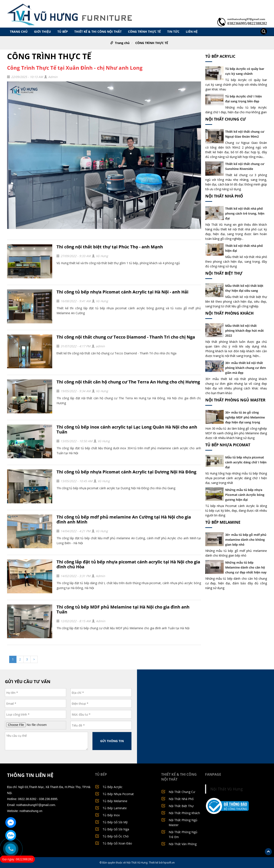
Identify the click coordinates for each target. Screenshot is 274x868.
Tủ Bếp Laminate (115, 808)
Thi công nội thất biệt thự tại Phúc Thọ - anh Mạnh (110, 247)
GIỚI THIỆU (42, 31)
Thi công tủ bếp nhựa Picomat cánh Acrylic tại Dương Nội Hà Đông (126, 472)
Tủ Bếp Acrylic (220, 56)
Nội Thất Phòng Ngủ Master (235, 400)
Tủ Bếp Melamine (223, 522)
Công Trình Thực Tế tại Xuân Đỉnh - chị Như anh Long (75, 68)
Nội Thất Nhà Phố (224, 196)
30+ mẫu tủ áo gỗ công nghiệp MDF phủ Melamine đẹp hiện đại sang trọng (245, 417)
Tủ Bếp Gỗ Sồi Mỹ (115, 822)
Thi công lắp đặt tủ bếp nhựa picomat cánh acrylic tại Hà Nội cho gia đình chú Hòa (128, 564)
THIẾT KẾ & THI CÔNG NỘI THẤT (98, 31)
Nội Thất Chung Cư (226, 119)
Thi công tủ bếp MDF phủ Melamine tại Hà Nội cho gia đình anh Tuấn (123, 609)
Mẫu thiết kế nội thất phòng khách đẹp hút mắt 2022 (244, 331)
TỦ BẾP (63, 31)
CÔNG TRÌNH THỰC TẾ (144, 31)
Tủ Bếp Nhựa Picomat (228, 445)
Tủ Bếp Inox (111, 815)
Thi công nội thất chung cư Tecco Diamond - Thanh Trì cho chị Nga (126, 337)
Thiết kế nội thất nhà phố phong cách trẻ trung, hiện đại (245, 213)
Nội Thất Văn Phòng (183, 844)
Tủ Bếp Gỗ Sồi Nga (116, 829)
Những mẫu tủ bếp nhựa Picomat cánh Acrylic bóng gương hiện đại (245, 495)
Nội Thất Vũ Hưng (227, 789)
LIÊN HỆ (192, 31)
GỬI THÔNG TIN (112, 741)
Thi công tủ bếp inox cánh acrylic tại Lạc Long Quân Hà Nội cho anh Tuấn (127, 429)
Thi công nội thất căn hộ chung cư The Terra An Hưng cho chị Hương (128, 382)
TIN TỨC (173, 31)
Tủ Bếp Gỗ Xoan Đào (117, 843)
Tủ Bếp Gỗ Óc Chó (116, 836)
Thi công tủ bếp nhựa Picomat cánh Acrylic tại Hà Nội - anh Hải (122, 292)
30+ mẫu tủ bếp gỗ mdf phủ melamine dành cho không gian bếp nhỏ (246, 540)
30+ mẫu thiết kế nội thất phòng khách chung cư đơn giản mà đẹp (246, 368)
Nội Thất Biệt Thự (224, 273)
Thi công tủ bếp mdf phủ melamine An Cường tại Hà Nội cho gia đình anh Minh (124, 519)
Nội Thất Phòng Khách (229, 313)
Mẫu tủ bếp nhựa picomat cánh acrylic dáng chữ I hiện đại (246, 462)
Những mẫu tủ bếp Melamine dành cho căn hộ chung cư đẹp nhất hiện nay (246, 567)
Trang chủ (19, 31)
